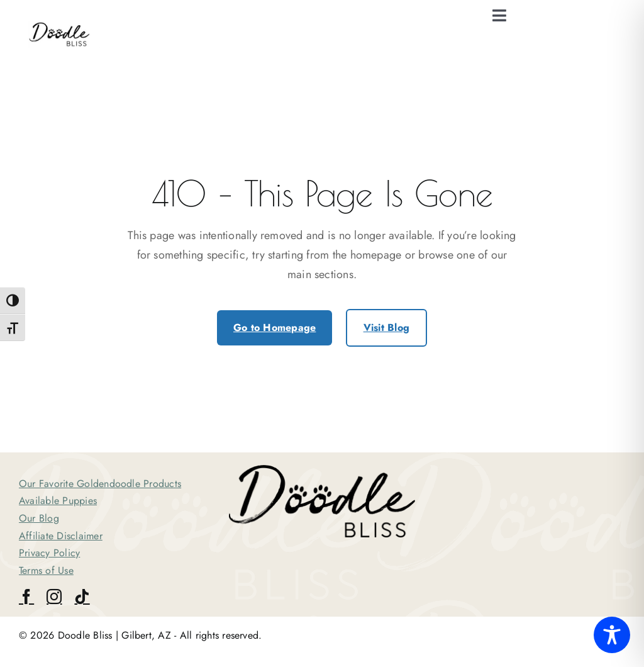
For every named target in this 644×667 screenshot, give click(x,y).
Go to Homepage (275, 328)
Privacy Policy (49, 553)
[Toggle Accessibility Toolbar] (612, 635)
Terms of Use (46, 570)
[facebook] (26, 597)
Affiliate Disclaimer (61, 536)
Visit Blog (386, 328)
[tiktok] (82, 597)
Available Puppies (58, 501)
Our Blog (39, 518)
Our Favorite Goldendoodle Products (100, 484)
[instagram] (54, 597)
